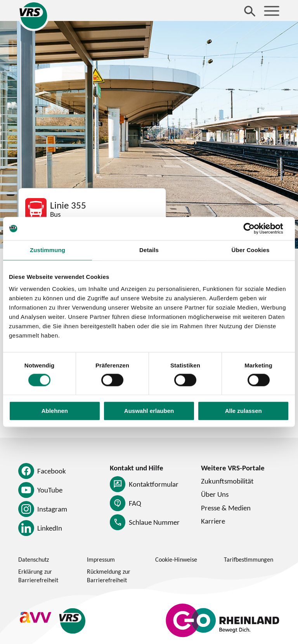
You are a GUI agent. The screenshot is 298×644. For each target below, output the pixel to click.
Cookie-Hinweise (176, 559)
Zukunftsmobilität (227, 481)
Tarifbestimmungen (249, 559)
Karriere (213, 521)
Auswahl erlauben (149, 411)
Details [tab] (149, 250)
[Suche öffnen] (250, 11)
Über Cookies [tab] (251, 250)
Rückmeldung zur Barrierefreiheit (109, 576)
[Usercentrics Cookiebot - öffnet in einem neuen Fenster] (255, 228)
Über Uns (215, 494)
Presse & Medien (226, 508)
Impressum (101, 559)
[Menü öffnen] (272, 11)
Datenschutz (34, 559)
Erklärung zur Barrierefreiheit (38, 576)
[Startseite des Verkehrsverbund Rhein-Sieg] (34, 16)
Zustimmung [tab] (48, 250)
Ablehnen (55, 411)
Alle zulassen (243, 411)
